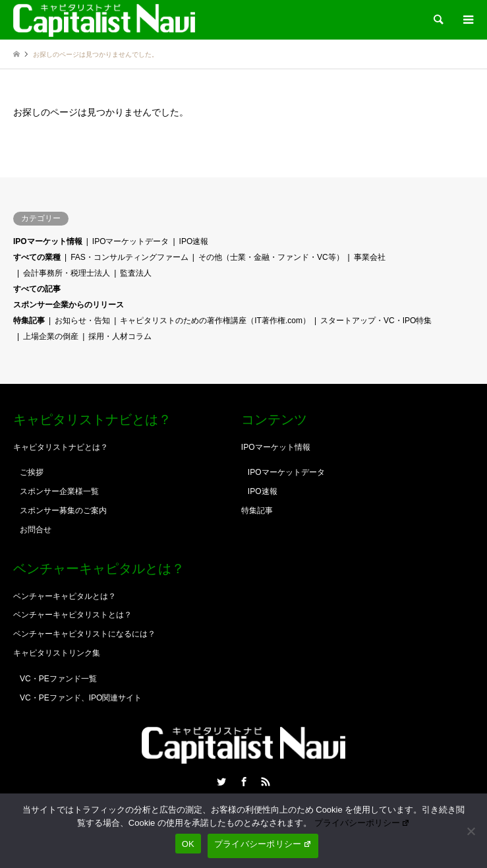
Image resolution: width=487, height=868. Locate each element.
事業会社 (370, 257)
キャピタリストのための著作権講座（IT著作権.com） (215, 321)
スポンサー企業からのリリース (69, 305)
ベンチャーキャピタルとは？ (65, 596)
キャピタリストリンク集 (57, 653)
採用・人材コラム (120, 336)
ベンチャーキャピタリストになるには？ (84, 634)
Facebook (244, 782)
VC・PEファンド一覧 (58, 679)
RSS (266, 782)
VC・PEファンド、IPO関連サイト (81, 698)
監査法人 (136, 273)
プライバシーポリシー (362, 823)
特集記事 (29, 321)
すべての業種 (37, 257)
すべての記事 (37, 289)
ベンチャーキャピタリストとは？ (72, 615)
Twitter (221, 782)
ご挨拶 (32, 472)
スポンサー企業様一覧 (59, 491)
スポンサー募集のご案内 (63, 511)
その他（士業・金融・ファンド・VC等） (271, 257)
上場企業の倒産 (51, 336)
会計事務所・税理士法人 (67, 273)
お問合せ (36, 530)
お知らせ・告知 (82, 321)
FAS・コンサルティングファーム (129, 257)
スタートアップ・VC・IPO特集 (376, 321)
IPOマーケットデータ (131, 241)
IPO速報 (194, 241)
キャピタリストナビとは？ (61, 447)
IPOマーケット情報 (48, 241)
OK (188, 844)
